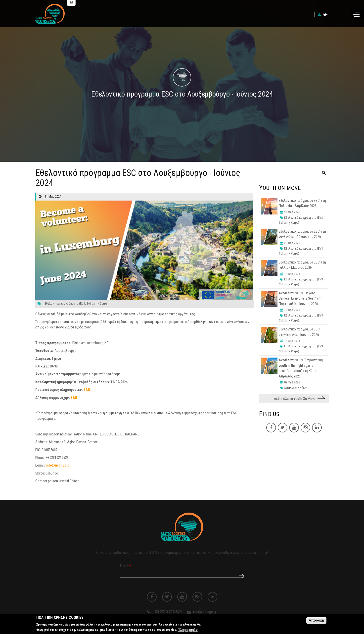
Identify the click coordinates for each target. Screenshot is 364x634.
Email (125, 566)
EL (319, 14)
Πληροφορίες (188, 630)
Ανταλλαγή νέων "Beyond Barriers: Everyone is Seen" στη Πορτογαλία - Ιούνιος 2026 (301, 298)
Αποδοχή (316, 621)
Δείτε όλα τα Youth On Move (295, 399)
